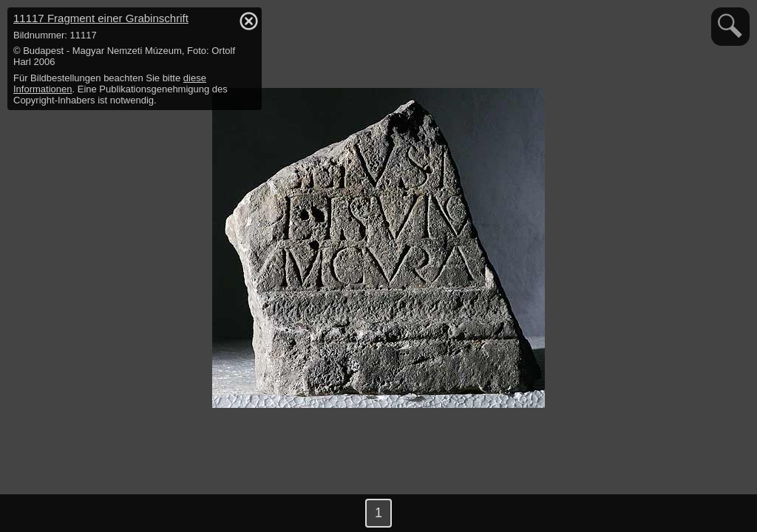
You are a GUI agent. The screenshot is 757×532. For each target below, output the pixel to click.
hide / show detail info (248, 21)
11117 (101, 18)
